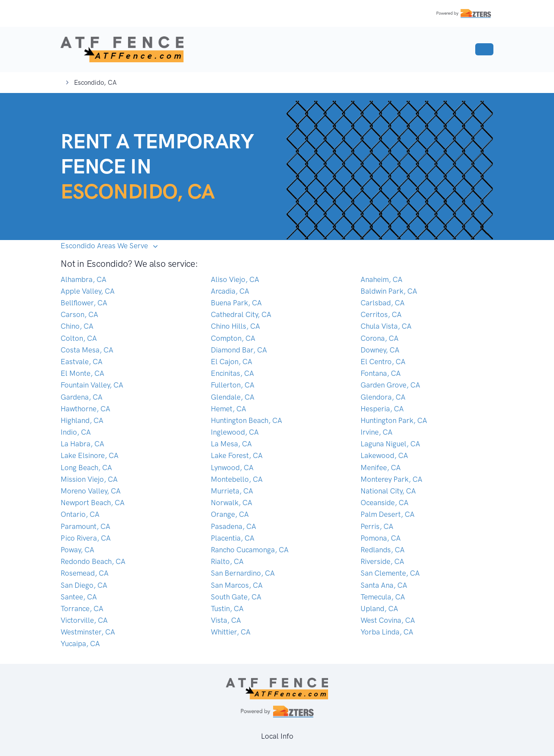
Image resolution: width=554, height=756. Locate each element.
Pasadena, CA (234, 526)
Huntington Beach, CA (246, 420)
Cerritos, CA (381, 314)
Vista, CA (226, 620)
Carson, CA (79, 314)
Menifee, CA (381, 468)
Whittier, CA (231, 632)
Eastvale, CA (82, 362)
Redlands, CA (383, 550)
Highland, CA (82, 420)
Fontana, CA (381, 373)
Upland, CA (379, 609)
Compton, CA (233, 338)
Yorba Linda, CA (387, 632)
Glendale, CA (233, 397)
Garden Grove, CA (390, 385)
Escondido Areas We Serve (105, 246)
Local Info (277, 736)
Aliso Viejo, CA (235, 279)
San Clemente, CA (390, 573)
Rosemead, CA (85, 573)
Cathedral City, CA (241, 314)
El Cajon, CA (232, 362)
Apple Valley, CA (88, 291)
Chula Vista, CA (386, 326)
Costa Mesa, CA (87, 350)
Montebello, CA (237, 479)
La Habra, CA (82, 444)
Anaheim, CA (382, 279)
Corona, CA (380, 338)
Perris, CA (377, 526)
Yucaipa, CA (80, 644)
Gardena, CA (82, 397)
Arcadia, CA (230, 291)
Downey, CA (380, 350)
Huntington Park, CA (394, 420)
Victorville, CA (84, 620)
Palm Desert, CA (388, 514)
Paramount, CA (85, 526)
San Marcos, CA (237, 585)
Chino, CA (77, 326)
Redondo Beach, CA (93, 561)
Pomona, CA (381, 538)
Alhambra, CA (84, 279)
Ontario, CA (80, 514)
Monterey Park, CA (391, 479)
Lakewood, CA (384, 455)
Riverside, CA (382, 561)
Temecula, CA (383, 597)
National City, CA (388, 491)
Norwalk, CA (232, 503)
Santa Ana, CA (384, 585)
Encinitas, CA (232, 373)
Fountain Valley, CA (92, 385)
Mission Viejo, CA (89, 479)
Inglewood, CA (235, 432)
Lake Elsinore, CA (90, 455)
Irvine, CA (377, 432)
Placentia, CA (233, 538)
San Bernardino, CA (243, 573)
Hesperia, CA (382, 409)
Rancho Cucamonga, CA (250, 550)
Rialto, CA (227, 561)
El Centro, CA (383, 362)
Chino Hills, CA (235, 326)
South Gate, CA (236, 597)
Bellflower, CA (84, 303)
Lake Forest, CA (237, 455)
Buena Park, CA (236, 303)
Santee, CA (79, 597)
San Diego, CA (84, 585)
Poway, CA (77, 550)
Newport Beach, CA (93, 503)
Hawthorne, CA (85, 409)
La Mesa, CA (231, 444)
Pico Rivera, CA (86, 538)
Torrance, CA (82, 609)
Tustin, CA (227, 609)
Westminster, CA (88, 632)
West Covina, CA (388, 620)
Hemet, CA (229, 409)
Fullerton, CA (233, 385)
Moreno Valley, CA (91, 491)
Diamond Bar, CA (239, 350)
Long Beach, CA (86, 468)
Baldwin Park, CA (389, 291)
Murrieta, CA (232, 491)
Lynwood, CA (232, 468)
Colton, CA (79, 338)
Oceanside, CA (385, 503)
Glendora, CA (383, 397)
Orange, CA (230, 514)
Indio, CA (76, 432)
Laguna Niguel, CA (390, 444)
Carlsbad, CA (383, 303)
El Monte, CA (82, 373)
